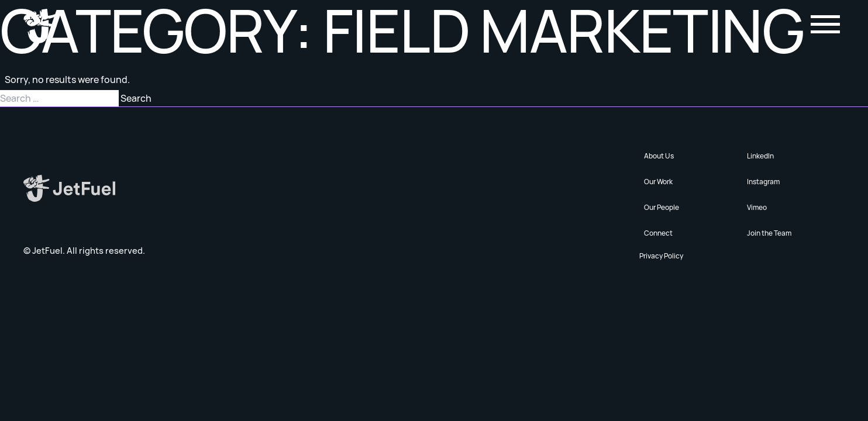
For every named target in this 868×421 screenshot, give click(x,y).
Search (136, 98)
